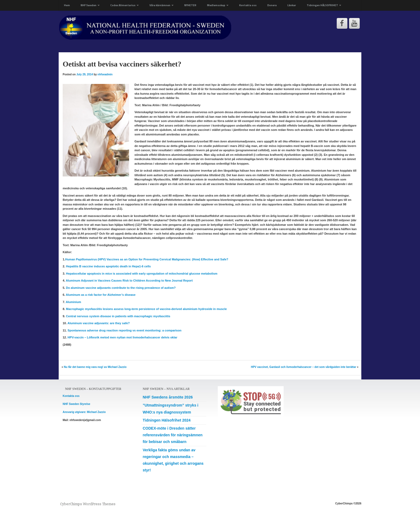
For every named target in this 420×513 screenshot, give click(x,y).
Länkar (292, 5)
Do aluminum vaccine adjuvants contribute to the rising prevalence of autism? (121, 288)
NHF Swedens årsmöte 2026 (168, 397)
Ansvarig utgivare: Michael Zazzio (84, 412)
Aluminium (74, 302)
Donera (272, 5)
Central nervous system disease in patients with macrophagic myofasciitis (118, 316)
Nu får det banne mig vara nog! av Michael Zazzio (95, 367)
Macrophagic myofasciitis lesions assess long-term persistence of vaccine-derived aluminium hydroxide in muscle (146, 309)
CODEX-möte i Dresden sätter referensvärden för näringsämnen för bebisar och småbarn (173, 435)
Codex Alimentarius (125, 5)
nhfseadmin (105, 74)
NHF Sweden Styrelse (76, 404)
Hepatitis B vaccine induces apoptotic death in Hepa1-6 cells (108, 266)
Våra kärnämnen (162, 5)
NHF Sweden (90, 5)
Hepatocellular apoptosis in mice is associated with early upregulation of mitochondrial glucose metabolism (142, 274)
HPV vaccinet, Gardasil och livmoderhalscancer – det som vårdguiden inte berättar (304, 367)
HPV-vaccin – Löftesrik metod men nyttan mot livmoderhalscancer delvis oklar (122, 337)
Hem (67, 5)
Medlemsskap (218, 5)
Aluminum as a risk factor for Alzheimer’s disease (101, 295)
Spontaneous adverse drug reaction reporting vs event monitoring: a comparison (124, 330)
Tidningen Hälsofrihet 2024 (167, 420)
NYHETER (190, 5)
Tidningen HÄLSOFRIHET (324, 5)
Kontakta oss (248, 5)
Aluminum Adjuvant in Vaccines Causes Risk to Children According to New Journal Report (129, 281)
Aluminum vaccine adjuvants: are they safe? (99, 323)
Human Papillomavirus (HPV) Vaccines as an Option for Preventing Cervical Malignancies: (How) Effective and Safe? (147, 259)
